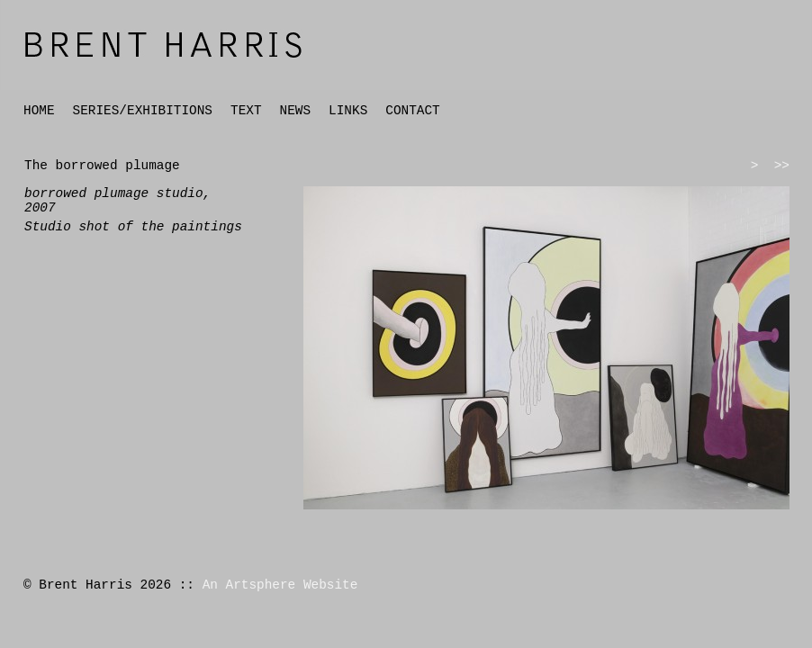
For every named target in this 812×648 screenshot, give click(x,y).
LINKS (348, 111)
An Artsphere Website (280, 585)
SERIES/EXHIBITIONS (143, 111)
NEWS (296, 111)
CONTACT (412, 111)
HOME (39, 111)
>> (782, 166)
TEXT (246, 111)
